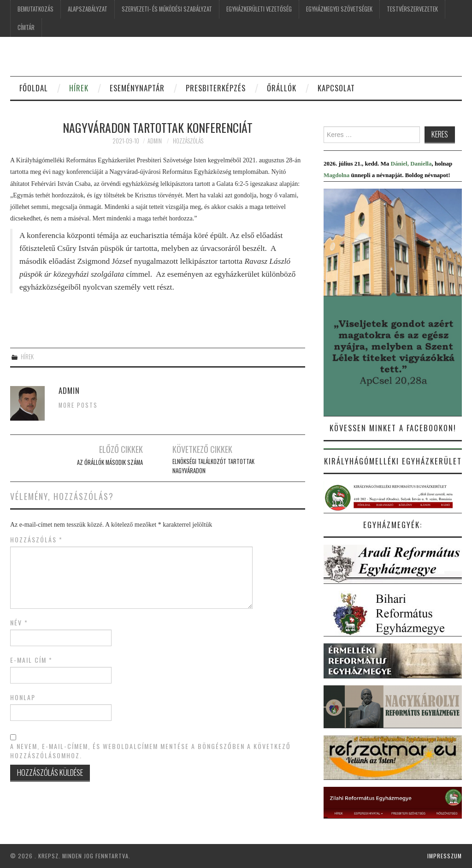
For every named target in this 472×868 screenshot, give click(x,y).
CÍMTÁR (26, 27)
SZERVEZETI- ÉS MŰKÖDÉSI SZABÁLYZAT (167, 9)
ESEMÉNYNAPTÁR (137, 88)
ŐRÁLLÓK (282, 88)
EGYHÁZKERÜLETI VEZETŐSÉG (259, 9)
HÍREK (79, 88)
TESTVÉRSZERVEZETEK (412, 9)
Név (19, 623)
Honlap (23, 697)
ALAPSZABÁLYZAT (88, 9)
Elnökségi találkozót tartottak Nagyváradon (213, 466)
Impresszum (445, 856)
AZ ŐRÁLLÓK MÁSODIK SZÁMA (110, 462)
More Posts (78, 405)
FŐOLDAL (34, 88)
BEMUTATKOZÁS (35, 9)
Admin (155, 141)
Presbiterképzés (216, 88)
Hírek (27, 357)
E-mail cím (31, 660)
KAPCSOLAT (336, 88)
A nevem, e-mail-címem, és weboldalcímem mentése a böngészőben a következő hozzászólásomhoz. (150, 751)
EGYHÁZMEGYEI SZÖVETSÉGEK (339, 9)
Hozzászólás (188, 141)
